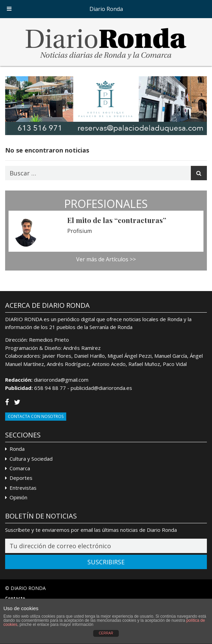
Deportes (21, 478)
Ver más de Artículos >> (106, 259)
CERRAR (106, 633)
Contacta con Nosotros (36, 416)
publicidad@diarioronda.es (101, 388)
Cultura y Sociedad (31, 459)
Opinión (18, 497)
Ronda (17, 449)
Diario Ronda (106, 9)
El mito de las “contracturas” (117, 220)
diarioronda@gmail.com (61, 380)
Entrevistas (23, 488)
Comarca (20, 468)
